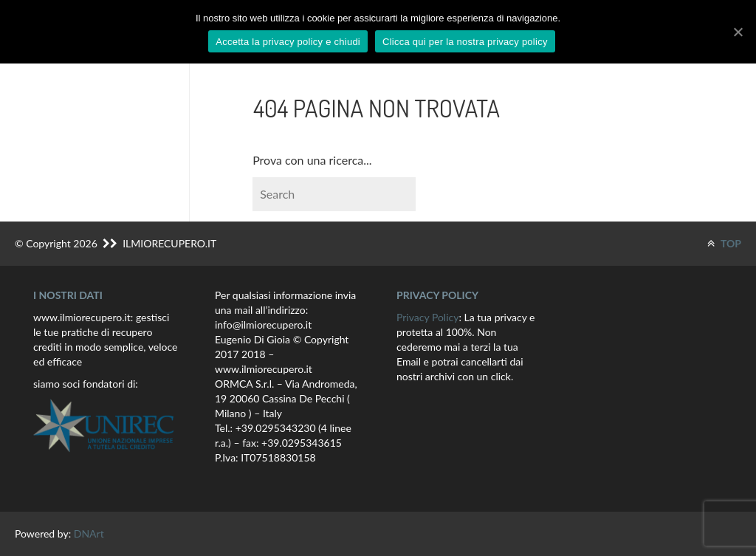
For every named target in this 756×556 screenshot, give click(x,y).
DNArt (89, 533)
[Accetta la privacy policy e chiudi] (738, 32)
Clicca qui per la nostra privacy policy (465, 42)
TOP (724, 243)
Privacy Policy (427, 317)
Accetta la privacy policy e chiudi (288, 42)
